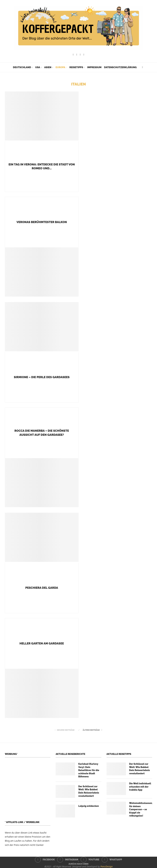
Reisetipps (76, 67)
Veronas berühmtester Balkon (42, 222)
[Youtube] (80, 55)
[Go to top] (78, 864)
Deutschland (22, 67)
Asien (48, 67)
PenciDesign (106, 866)
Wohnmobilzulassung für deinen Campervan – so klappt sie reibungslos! (141, 809)
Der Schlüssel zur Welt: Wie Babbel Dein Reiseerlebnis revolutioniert (89, 791)
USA (38, 67)
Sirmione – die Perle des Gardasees (42, 377)
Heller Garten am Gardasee (42, 643)
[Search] (142, 67)
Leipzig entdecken (89, 806)
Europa (60, 67)
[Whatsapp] (84, 55)
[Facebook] (73, 55)
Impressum (94, 67)
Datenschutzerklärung (120, 67)
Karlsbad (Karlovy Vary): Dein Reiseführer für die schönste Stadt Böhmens (89, 770)
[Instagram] (77, 55)
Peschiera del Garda (42, 588)
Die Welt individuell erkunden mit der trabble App (140, 787)
